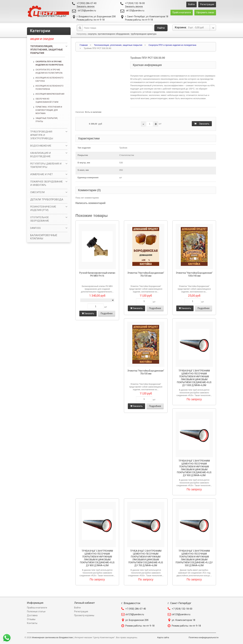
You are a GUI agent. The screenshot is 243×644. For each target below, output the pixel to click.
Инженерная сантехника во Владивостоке (52, 637)
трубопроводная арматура (143, 34)
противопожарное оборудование (114, 34)
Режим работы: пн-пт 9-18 (140, 626)
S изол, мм (83, 170)
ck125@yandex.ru (87, 11)
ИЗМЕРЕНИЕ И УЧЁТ (42, 174)
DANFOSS (35, 228)
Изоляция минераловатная (50, 94)
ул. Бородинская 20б (137, 620)
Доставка (32, 615)
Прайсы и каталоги (37, 608)
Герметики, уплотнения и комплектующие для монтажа (49, 110)
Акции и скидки (42, 39)
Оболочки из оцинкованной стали (47, 100)
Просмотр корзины (84, 615)
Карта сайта (163, 637)
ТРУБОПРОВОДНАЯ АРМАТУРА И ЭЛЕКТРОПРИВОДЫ (42, 135)
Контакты (32, 623)
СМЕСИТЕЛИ (37, 192)
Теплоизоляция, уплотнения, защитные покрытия (47, 50)
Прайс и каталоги (182, 12)
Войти (191, 4)
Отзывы (31, 619)
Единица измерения (88, 177)
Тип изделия (84, 148)
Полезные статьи (36, 611)
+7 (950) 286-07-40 (136, 609)
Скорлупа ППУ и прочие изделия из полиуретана (49, 63)
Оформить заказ (205, 12)
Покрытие (83, 155)
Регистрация (207, 4)
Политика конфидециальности (203, 637)
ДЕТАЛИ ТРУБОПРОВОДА (47, 199)
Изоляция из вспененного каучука (50, 79)
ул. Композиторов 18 (183, 620)
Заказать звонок (86, 6)
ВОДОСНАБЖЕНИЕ (41, 146)
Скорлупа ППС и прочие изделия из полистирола (49, 71)
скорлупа (92, 34)
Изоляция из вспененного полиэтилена (50, 87)
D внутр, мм (84, 163)
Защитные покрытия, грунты (47, 120)
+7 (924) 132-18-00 (182, 609)
